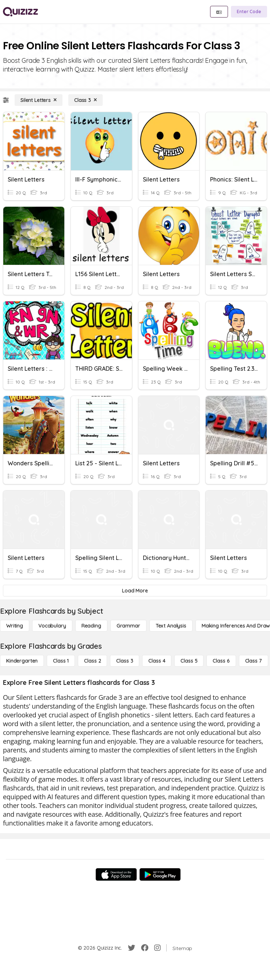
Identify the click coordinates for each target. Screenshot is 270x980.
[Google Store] (160, 874)
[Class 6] (221, 661)
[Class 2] (92, 661)
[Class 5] (189, 661)
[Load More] (135, 591)
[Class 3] (85, 100)
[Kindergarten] (22, 661)
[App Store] (116, 874)
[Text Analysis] (171, 626)
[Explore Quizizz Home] (20, 12)
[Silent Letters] (39, 100)
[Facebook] (145, 948)
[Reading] (91, 626)
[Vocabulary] (52, 626)
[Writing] (15, 626)
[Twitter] (132, 948)
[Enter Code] (249, 12)
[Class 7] (254, 661)
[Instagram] (157, 948)
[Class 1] (61, 661)
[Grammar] (128, 626)
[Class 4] (157, 661)
